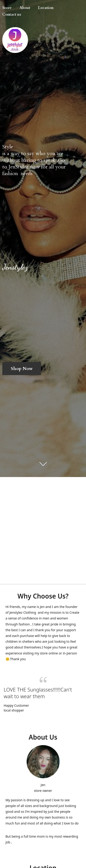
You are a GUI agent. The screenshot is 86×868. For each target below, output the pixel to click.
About (25, 8)
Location (46, 8)
